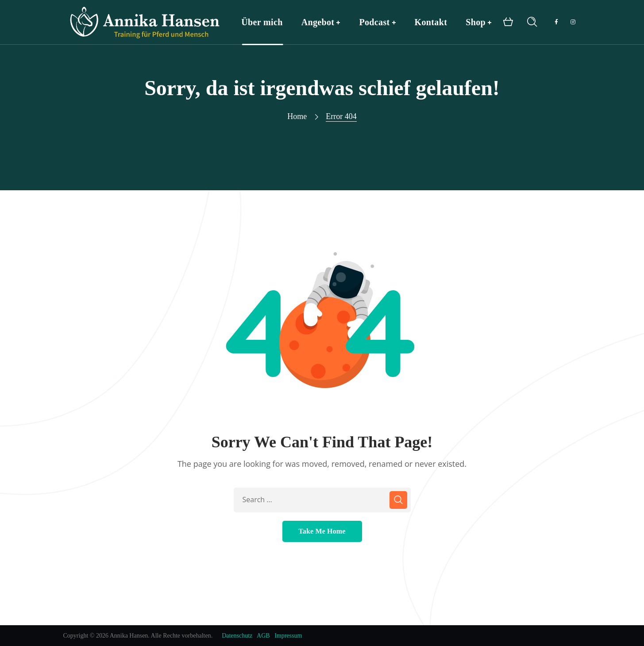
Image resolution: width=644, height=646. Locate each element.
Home (297, 116)
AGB (263, 636)
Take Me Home (322, 531)
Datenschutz (237, 636)
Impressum (288, 636)
